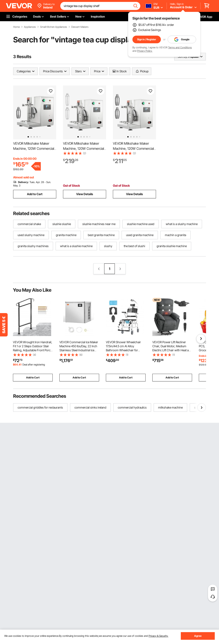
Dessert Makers (80, 27)
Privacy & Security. (158, 636)
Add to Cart (35, 194)
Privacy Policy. (145, 51)
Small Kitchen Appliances (54, 27)
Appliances (30, 27)
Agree (198, 636)
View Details (85, 194)
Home (16, 27)
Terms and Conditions (180, 47)
